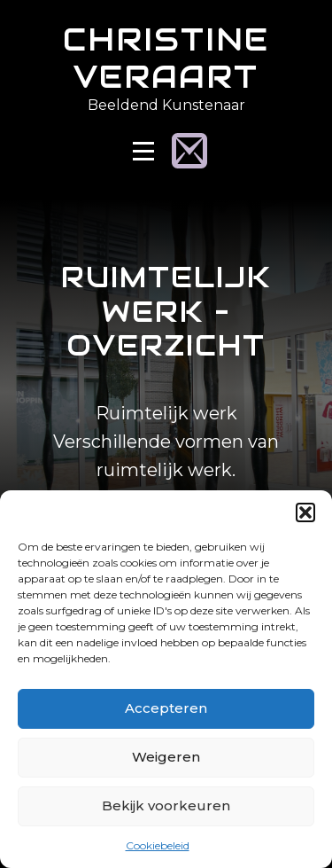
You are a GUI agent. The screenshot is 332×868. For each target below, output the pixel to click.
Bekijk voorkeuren (166, 805)
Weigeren (166, 757)
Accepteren (166, 708)
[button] (305, 512)
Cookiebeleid (158, 845)
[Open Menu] (143, 151)
